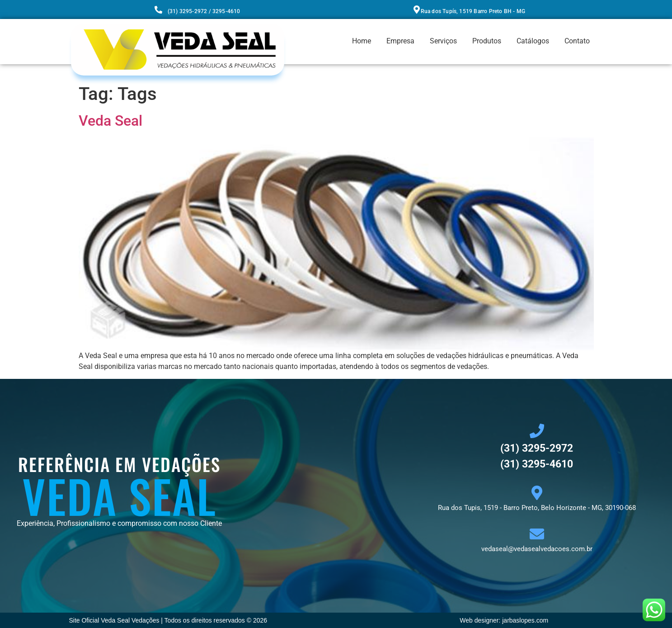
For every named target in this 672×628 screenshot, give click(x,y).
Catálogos (533, 41)
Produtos (487, 41)
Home (362, 41)
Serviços (443, 41)
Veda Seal (110, 121)
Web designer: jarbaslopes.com (504, 620)
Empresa (400, 41)
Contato (577, 41)
